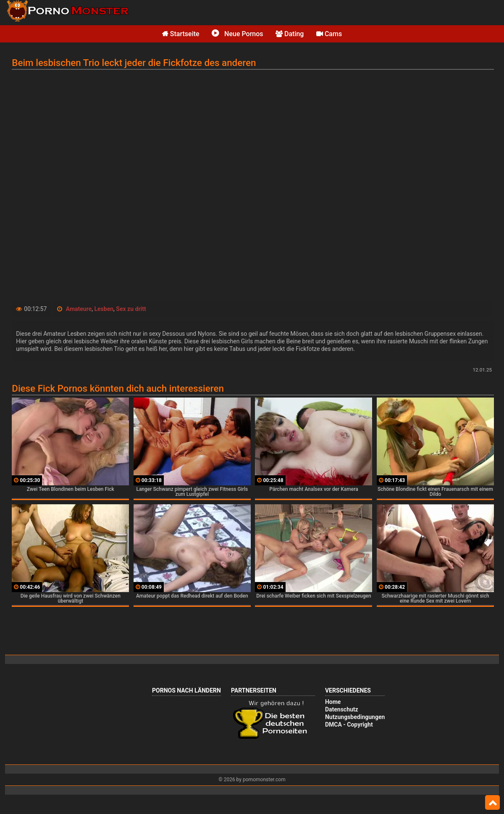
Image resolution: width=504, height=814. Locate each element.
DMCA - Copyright (349, 724)
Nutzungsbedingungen (355, 717)
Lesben (104, 309)
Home (333, 702)
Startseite (181, 34)
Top (492, 803)
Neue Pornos (237, 34)
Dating (290, 34)
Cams (329, 34)
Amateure (79, 309)
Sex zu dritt (131, 309)
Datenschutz (342, 709)
